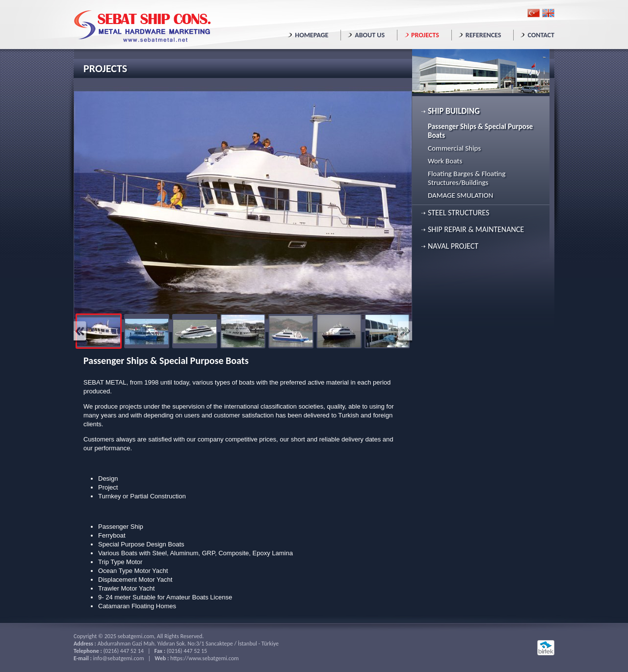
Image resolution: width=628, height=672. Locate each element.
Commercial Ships (454, 148)
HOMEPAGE (312, 35)
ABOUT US (370, 35)
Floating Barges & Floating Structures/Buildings (467, 178)
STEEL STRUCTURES (458, 213)
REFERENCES (484, 35)
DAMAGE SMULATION (460, 195)
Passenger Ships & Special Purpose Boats (480, 131)
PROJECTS (425, 35)
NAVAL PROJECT (453, 246)
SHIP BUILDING (454, 111)
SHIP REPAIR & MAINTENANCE (476, 229)
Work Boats (445, 161)
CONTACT (541, 35)
